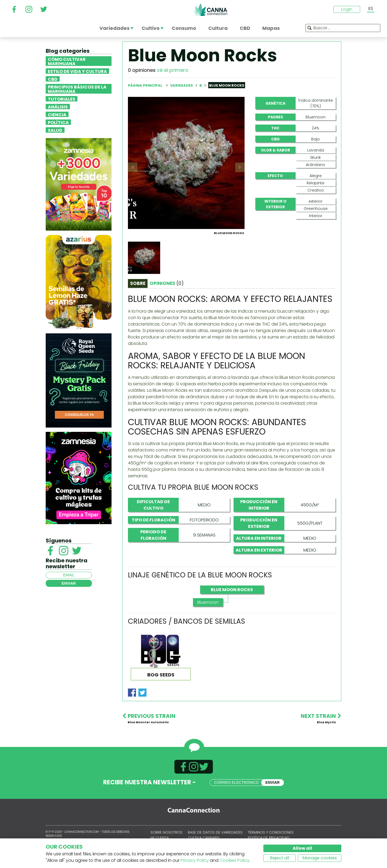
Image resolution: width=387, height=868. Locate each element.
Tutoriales (62, 99)
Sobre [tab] (138, 283)
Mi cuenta (160, 838)
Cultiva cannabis (204, 838)
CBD (53, 79)
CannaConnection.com (210, 10)
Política (58, 122)
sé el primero (173, 70)
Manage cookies (320, 858)
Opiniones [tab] (167, 283)
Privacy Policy (195, 860)
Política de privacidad (269, 838)
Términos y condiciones (271, 832)
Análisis (58, 107)
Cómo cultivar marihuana (67, 61)
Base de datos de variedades (215, 832)
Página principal (145, 85)
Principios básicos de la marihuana (77, 89)
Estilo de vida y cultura (77, 71)
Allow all (302, 848)
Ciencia (57, 114)
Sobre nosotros (166, 832)
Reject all (279, 858)
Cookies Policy (234, 860)
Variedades (182, 85)
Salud (55, 130)
